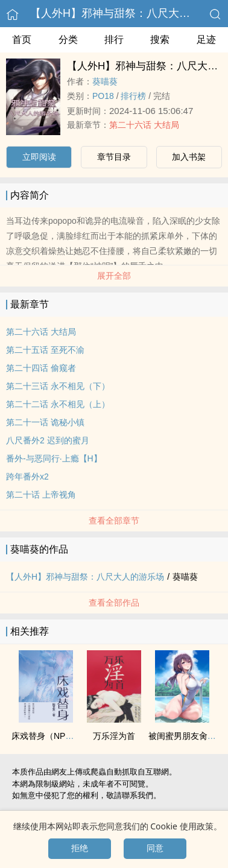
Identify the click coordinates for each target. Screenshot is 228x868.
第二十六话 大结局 (144, 125)
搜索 (160, 40)
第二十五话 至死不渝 (45, 350)
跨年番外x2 (27, 477)
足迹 (206, 40)
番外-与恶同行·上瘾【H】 (54, 458)
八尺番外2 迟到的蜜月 (48, 440)
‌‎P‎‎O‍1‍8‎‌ (103, 96)
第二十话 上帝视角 (41, 495)
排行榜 (133, 96)
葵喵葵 (105, 81)
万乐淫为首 (114, 736)
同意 (155, 848)
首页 (22, 40)
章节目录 (114, 157)
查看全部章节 (114, 521)
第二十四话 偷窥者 (41, 368)
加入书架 (189, 157)
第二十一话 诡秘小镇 (45, 422)
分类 (68, 40)
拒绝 (80, 848)
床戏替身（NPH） (46, 736)
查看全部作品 (114, 603)
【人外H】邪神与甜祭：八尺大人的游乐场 (85, 577)
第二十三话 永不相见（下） (58, 386)
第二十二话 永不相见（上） (58, 404)
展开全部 (114, 276)
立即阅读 (39, 157)
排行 (114, 40)
